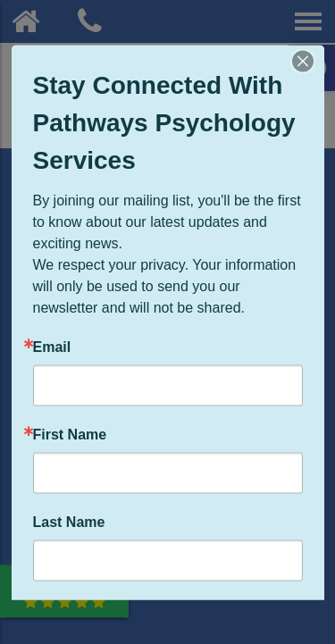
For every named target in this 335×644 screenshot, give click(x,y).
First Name (70, 434)
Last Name (69, 522)
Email (52, 347)
